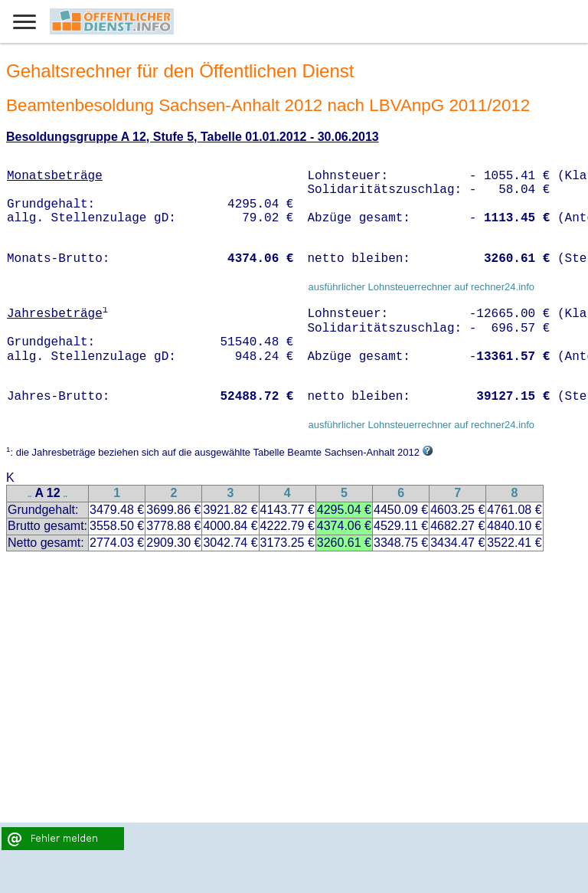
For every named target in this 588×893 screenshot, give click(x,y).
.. (30, 494)
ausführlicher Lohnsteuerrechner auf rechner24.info (421, 287)
